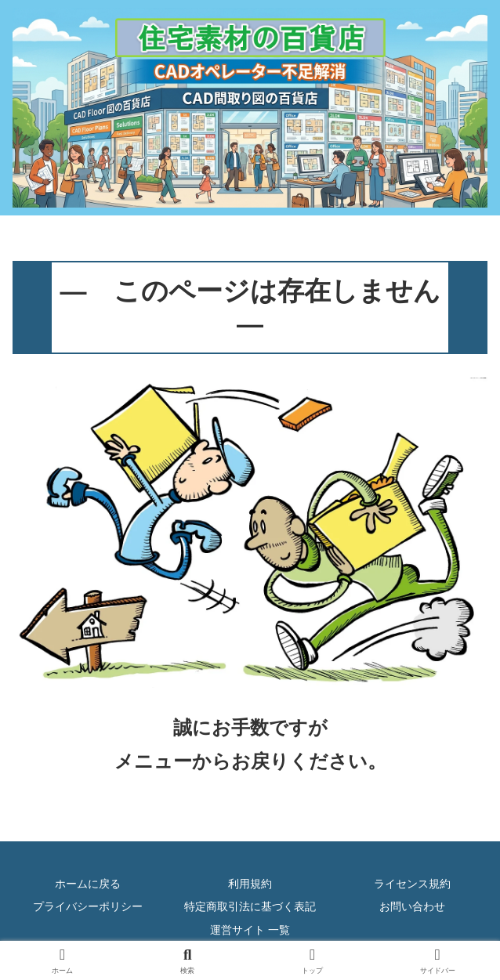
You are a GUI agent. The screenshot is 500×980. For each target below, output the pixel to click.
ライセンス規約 (412, 884)
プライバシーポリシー (88, 906)
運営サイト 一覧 (250, 930)
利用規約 (250, 884)
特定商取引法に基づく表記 (250, 906)
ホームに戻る (88, 884)
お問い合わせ (412, 906)
